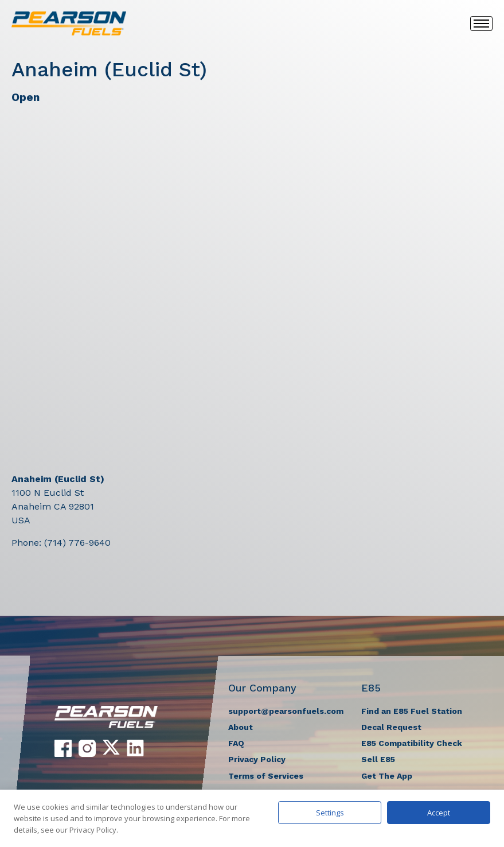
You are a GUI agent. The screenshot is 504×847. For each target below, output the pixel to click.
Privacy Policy (257, 759)
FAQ (236, 743)
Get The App (387, 776)
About (241, 727)
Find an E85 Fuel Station (412, 711)
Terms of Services (266, 776)
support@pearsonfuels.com (286, 711)
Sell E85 (378, 759)
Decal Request (391, 727)
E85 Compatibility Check (412, 743)
